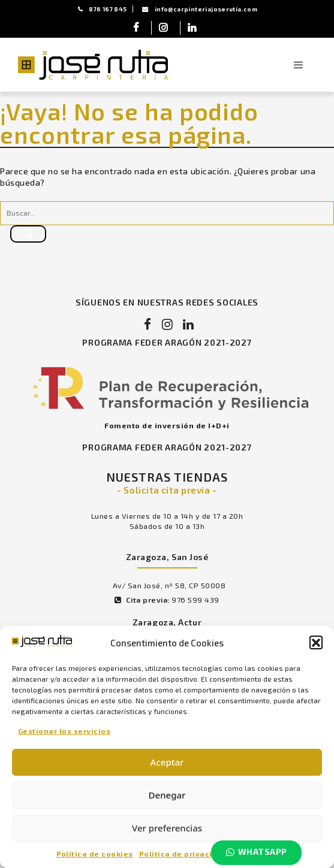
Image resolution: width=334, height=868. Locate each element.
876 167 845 (102, 9)
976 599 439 (198, 606)
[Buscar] (28, 235)
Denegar (167, 794)
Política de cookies (95, 853)
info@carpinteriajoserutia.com (200, 9)
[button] (316, 642)
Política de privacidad (183, 853)
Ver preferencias (167, 827)
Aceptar (167, 761)
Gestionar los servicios (64, 730)
